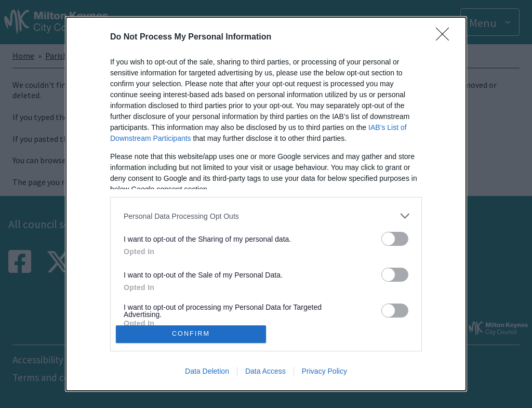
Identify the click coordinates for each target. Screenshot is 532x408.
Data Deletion (207, 371)
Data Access (265, 371)
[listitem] (266, 216)
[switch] (395, 239)
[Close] (446, 37)
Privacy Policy (324, 371)
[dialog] (266, 204)
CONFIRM (191, 333)
